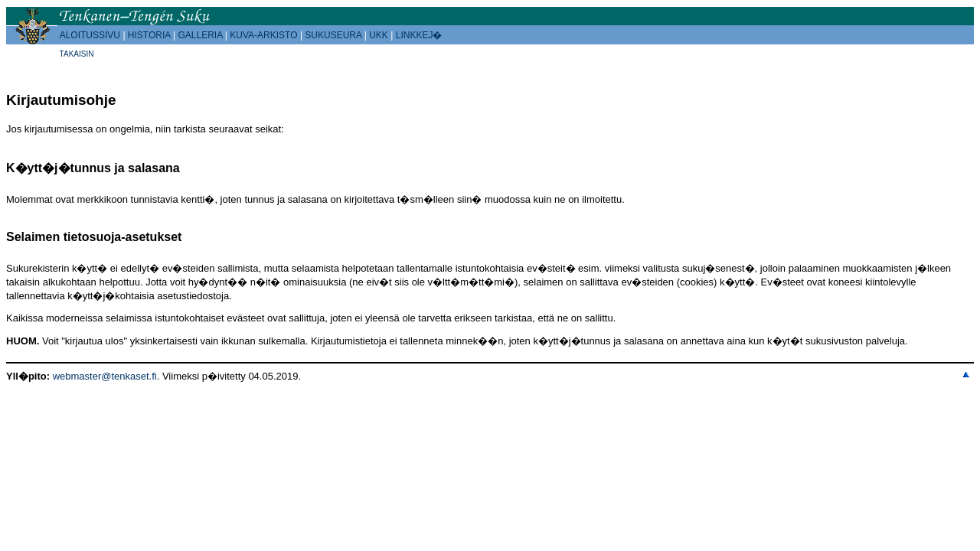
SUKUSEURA (333, 35)
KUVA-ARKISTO (263, 35)
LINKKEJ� (419, 35)
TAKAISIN (77, 54)
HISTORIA (149, 35)
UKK (379, 35)
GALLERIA (200, 35)
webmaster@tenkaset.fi (105, 376)
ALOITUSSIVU (90, 35)
